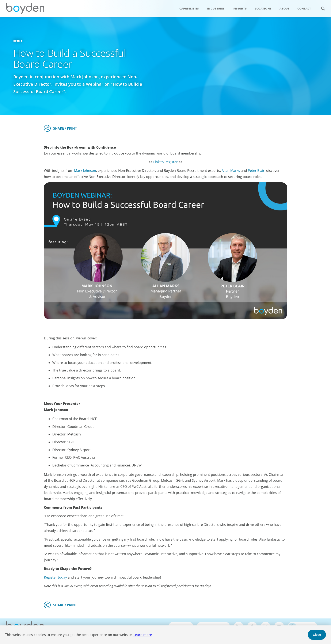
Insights (240, 8)
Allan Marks (231, 171)
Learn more (143, 635)
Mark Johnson (85, 171)
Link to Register (165, 162)
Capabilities (189, 8)
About (284, 8)
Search (321, 6)
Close (317, 635)
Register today (55, 577)
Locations (263, 8)
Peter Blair (256, 171)
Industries (216, 8)
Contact (304, 8)
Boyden (25, 8)
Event (18, 41)
